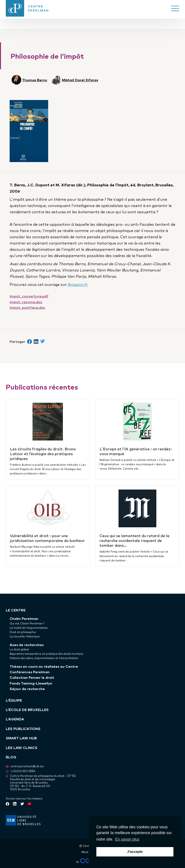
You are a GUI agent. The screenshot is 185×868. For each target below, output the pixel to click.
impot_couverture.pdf (29, 296)
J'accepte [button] (135, 852)
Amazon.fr (78, 284)
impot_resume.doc (26, 302)
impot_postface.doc (27, 307)
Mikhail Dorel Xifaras (80, 80)
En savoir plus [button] (127, 839)
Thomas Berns (35, 80)
